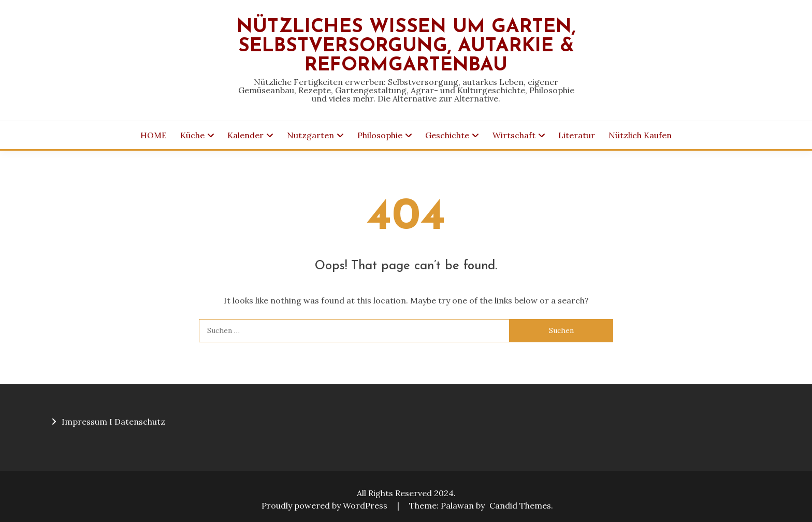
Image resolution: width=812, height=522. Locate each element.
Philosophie (380, 135)
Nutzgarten (310, 135)
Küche (192, 135)
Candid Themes (520, 505)
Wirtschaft (514, 135)
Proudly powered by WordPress (325, 505)
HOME (154, 135)
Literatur (577, 135)
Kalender (245, 135)
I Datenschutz (137, 422)
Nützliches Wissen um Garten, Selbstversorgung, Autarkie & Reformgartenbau (406, 46)
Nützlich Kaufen (640, 135)
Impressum (84, 422)
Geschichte (447, 135)
